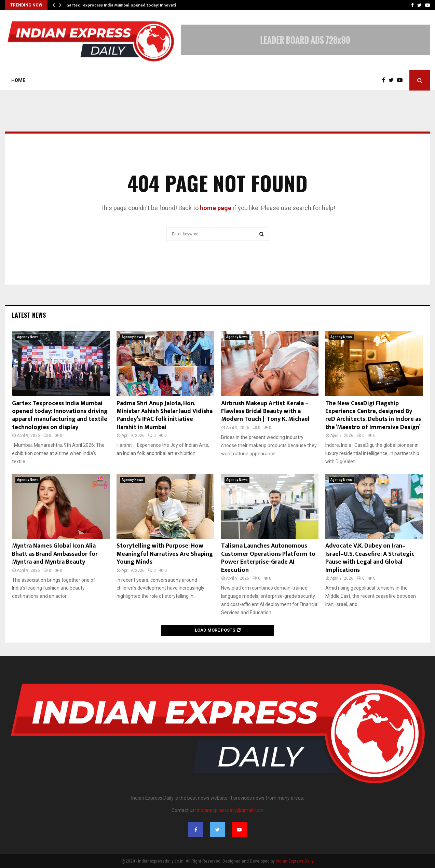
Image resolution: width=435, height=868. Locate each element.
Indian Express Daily (295, 861)
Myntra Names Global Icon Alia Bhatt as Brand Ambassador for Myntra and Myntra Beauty (55, 554)
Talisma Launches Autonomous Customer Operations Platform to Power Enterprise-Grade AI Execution (268, 558)
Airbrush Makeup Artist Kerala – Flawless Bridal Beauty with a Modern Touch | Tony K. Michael (265, 411)
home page (216, 208)
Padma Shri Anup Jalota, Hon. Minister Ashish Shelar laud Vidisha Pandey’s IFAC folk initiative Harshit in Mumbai (165, 415)
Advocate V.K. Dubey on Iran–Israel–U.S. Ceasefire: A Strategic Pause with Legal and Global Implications (370, 558)
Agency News (28, 337)
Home (18, 80)
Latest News (29, 315)
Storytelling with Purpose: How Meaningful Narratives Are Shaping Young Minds (165, 554)
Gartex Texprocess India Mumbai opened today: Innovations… (127, 5)
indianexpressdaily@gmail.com (230, 810)
